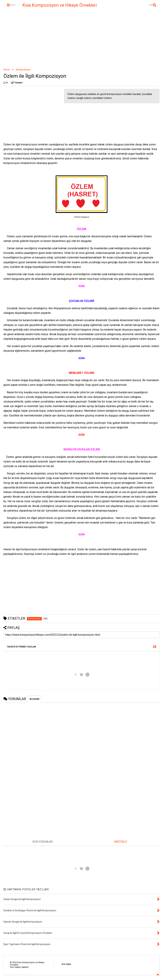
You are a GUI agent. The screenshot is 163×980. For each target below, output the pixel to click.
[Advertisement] (81, 39)
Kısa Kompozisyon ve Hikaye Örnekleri (60, 5)
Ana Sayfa (66, 964)
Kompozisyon (23, 70)
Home (7, 70)
